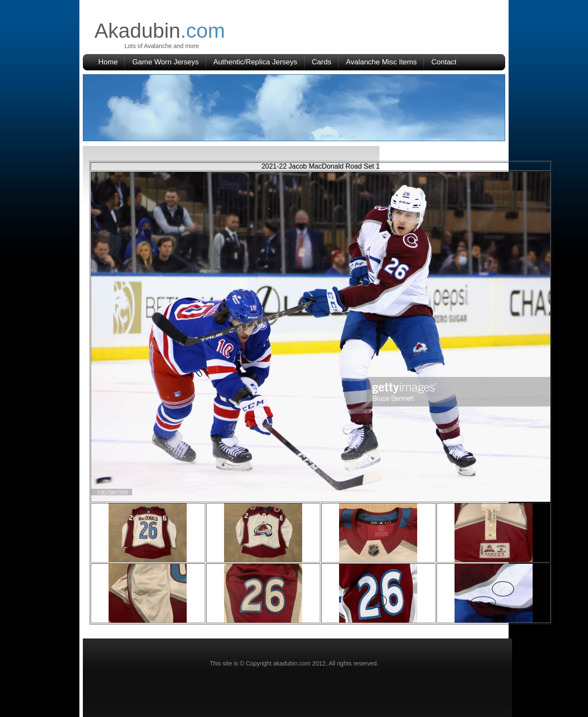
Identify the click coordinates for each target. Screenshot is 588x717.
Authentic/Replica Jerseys (255, 62)
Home (108, 62)
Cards (322, 62)
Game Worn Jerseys (165, 62)
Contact (444, 62)
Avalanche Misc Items (381, 62)
